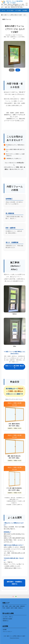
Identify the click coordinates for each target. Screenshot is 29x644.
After (18, 70)
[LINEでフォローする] (16, 597)
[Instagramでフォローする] (13, 597)
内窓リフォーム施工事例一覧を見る (15, 367)
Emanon (17, 638)
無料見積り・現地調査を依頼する (15, 583)
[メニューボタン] (27, 4)
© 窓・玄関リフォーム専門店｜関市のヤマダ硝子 (14, 636)
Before (12, 70)
